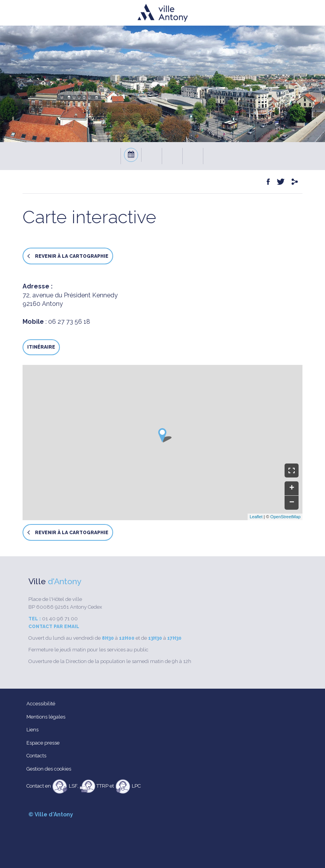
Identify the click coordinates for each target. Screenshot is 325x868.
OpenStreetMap (285, 517)
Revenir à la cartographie (68, 256)
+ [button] (292, 488)
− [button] (292, 503)
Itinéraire (41, 347)
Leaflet (256, 517)
